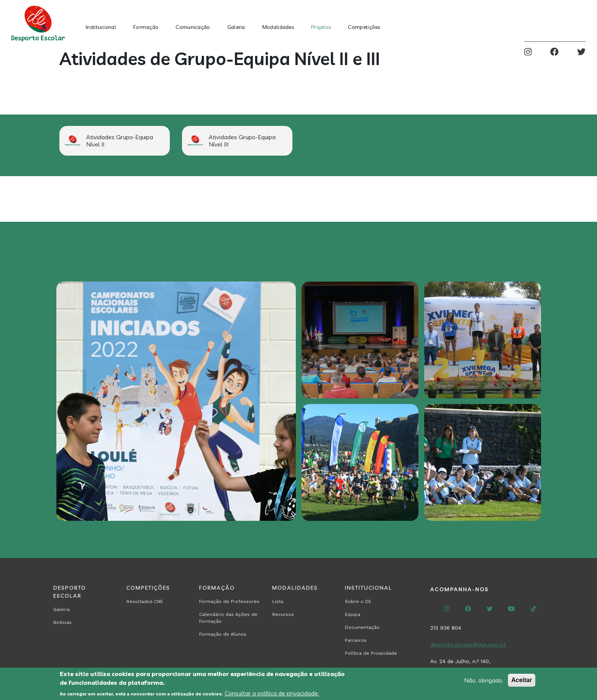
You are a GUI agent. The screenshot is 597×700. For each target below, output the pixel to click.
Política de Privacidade (371, 653)
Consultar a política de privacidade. (272, 693)
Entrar (579, 24)
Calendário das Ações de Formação (228, 618)
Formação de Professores (229, 601)
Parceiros (356, 640)
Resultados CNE (145, 601)
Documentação (362, 627)
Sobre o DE (358, 601)
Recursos (283, 614)
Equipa (353, 614)
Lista (278, 601)
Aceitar (522, 680)
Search (556, 24)
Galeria (236, 27)
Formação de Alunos (223, 634)
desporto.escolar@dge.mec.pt (468, 644)
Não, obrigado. (484, 680)
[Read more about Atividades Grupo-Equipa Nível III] (237, 141)
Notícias (62, 622)
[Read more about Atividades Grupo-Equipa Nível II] (115, 141)
